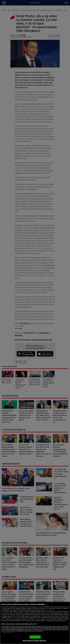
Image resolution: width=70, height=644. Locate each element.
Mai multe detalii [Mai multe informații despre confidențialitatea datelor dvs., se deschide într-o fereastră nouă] (50, 610)
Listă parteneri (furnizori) (8, 633)
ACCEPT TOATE (35, 637)
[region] (35, 623)
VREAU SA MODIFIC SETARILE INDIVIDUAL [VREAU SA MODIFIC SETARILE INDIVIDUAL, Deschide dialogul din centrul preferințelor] (34, 641)
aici (12, 618)
